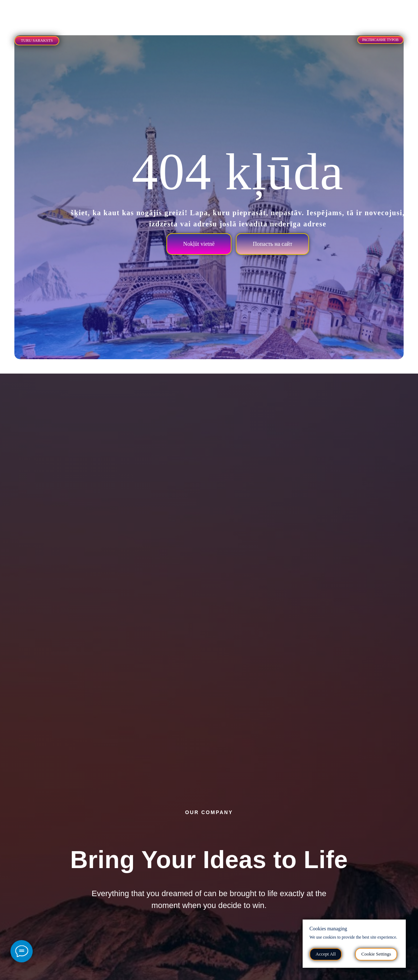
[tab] (47, 10)
